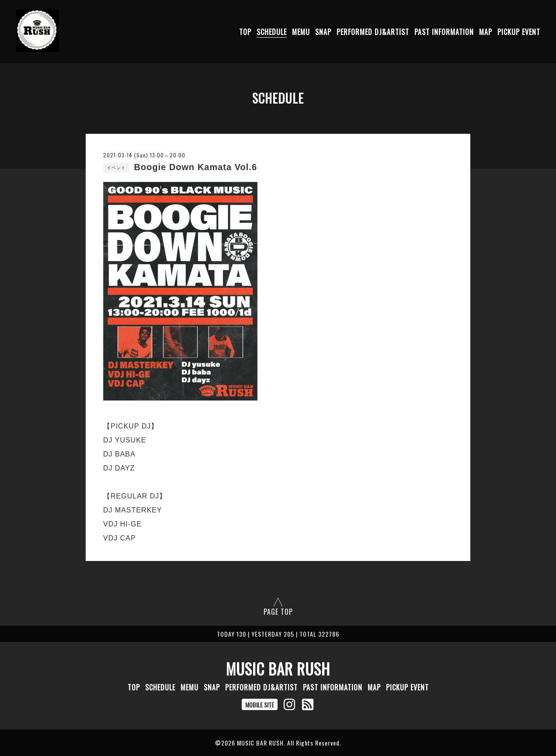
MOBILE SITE (260, 705)
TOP (245, 32)
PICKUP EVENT (519, 32)
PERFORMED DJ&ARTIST (373, 32)
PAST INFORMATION (444, 32)
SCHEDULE (272, 32)
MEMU (301, 32)
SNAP (323, 32)
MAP (486, 32)
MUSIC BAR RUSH (278, 669)
